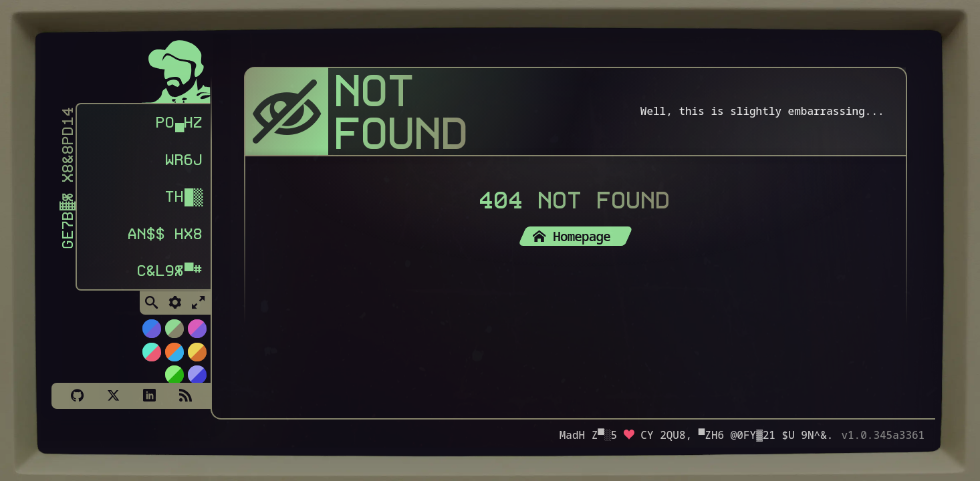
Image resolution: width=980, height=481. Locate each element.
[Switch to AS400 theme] (174, 374)
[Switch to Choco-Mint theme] (174, 328)
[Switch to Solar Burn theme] (197, 351)
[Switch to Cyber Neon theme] (197, 328)
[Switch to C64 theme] (197, 374)
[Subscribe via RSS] (185, 395)
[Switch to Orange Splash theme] (174, 351)
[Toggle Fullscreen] (199, 302)
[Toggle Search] (152, 302)
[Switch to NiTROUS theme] (151, 328)
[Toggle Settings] (175, 302)
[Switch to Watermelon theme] (151, 351)
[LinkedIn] (149, 395)
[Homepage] (176, 68)
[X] (113, 395)
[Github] (77, 395)
